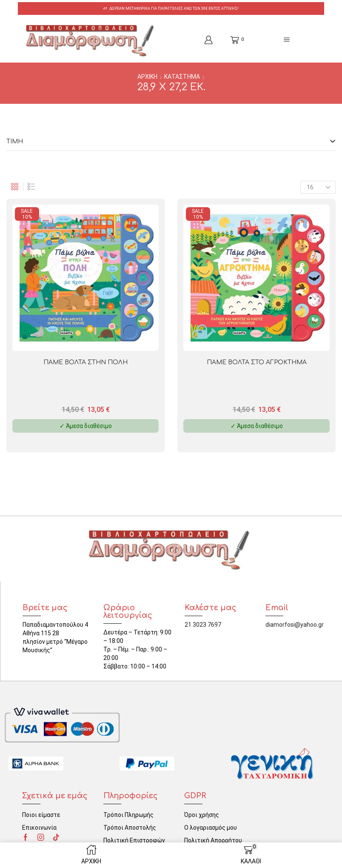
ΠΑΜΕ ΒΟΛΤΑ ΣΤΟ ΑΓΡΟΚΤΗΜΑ (257, 362)
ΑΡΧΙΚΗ (147, 77)
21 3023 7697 (203, 624)
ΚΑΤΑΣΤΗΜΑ (182, 77)
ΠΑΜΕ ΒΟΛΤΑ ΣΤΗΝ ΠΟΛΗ (85, 362)
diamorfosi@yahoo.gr (295, 624)
